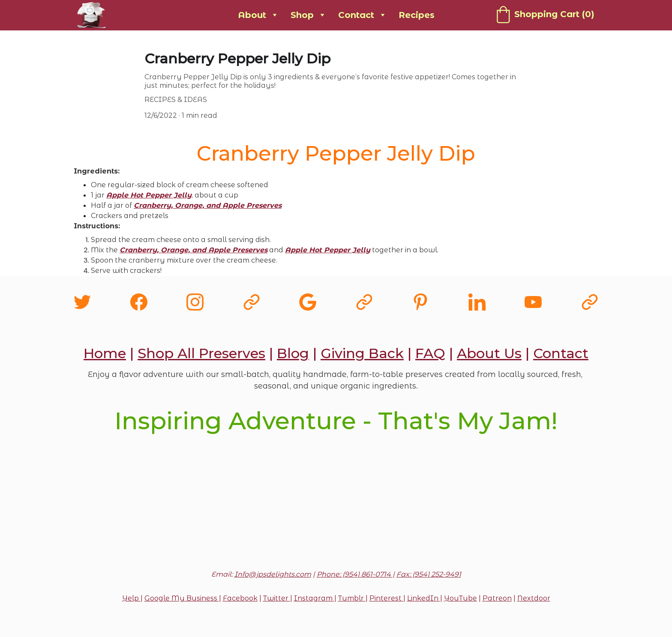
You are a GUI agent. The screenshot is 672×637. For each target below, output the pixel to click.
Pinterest (386, 598)
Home (105, 353)
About (252, 15)
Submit (336, 560)
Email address (238, 511)
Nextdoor (534, 598)
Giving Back (362, 353)
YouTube (460, 598)
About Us (489, 353)
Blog (293, 353)
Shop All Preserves (201, 353)
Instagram (313, 598)
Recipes (417, 15)
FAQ (430, 353)
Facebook (240, 598)
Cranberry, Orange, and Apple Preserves (208, 205)
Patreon (497, 598)
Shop (302, 15)
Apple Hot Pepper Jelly (149, 195)
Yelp (131, 598)
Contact (356, 15)
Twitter (276, 598)
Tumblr (351, 598)
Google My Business (181, 598)
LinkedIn (423, 598)
